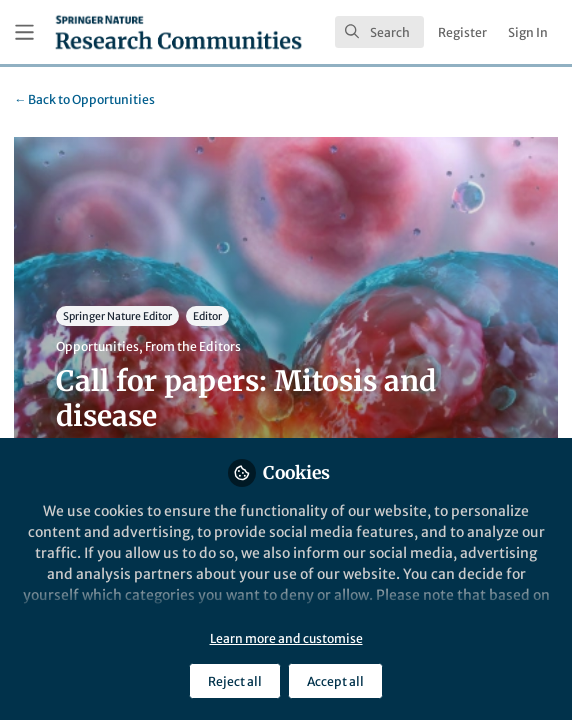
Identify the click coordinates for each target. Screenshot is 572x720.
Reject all (235, 681)
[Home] (178, 32)
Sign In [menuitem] (528, 32)
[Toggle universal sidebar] (24, 32)
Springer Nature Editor (117, 316)
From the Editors (193, 346)
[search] (379, 32)
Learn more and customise (286, 638)
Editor (207, 316)
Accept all (335, 681)
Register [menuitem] (462, 32)
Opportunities (84, 99)
